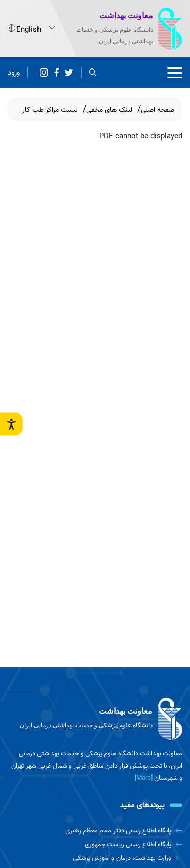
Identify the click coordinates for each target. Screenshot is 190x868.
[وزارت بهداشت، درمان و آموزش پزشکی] (95, 858)
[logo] (95, 719)
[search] (93, 73)
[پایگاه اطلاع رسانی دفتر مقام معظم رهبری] (95, 831)
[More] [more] (144, 778)
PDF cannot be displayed (141, 136)
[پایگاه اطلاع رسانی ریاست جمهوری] (95, 844)
